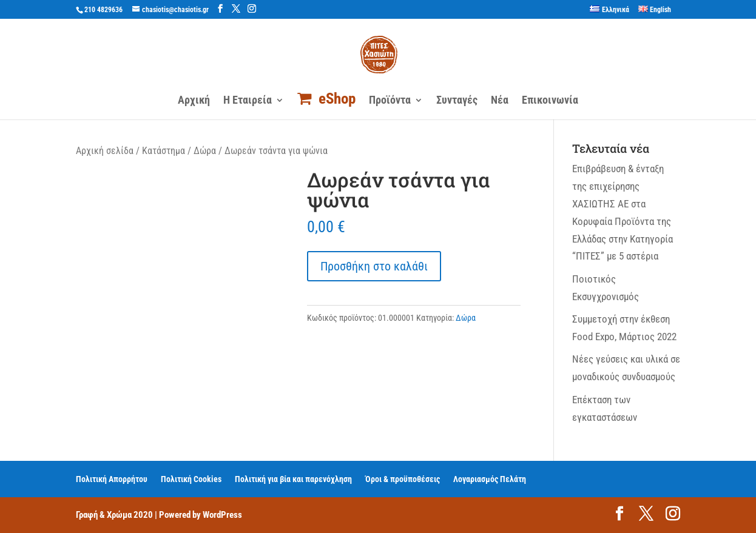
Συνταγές (457, 101)
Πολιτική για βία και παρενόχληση (293, 479)
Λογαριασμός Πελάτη (490, 479)
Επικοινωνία (550, 101)
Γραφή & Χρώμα (104, 515)
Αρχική (194, 101)
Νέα (500, 101)
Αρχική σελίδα (105, 151)
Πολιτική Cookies (191, 479)
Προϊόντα (390, 101)
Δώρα (205, 151)
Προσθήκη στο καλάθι (374, 266)
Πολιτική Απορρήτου (112, 479)
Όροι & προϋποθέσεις (403, 479)
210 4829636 (103, 10)
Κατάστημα (164, 151)
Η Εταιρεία (248, 101)
